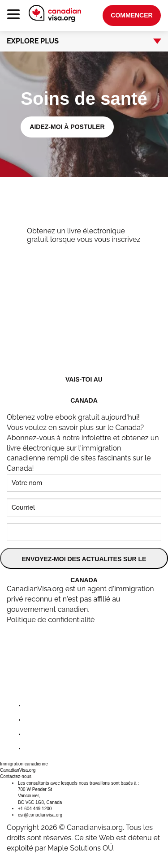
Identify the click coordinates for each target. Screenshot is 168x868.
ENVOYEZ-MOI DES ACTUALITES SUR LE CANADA (84, 562)
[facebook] (32, 706)
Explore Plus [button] (78, 41)
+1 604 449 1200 (35, 809)
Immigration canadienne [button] (24, 764)
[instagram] (32, 734)
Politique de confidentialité (51, 620)
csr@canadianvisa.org (40, 815)
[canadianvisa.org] (55, 13)
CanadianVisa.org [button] (18, 770)
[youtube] (32, 749)
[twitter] (32, 720)
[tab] (84, 41)
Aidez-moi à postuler (67, 127)
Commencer (131, 15)
